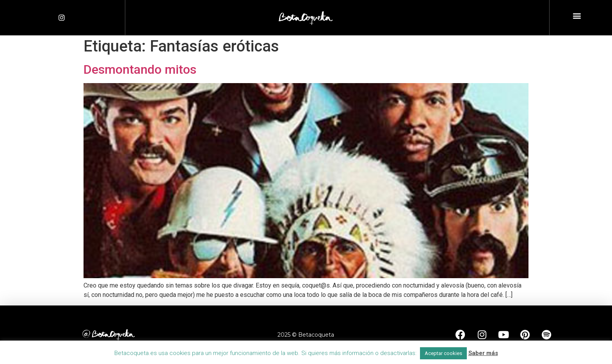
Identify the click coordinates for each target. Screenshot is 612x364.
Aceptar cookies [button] (443, 353)
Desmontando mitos (140, 69)
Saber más (483, 353)
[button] (577, 16)
